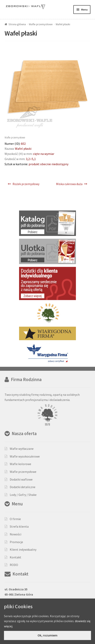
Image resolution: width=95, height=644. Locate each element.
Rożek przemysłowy (26, 184)
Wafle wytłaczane (22, 449)
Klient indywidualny (23, 549)
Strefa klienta (19, 526)
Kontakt (16, 557)
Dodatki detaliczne (23, 487)
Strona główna (17, 24)
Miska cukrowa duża (69, 184)
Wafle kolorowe (20, 464)
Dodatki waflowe (21, 479)
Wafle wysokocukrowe (25, 456)
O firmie (15, 519)
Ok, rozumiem (47, 635)
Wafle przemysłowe (41, 24)
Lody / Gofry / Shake (23, 495)
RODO (14, 565)
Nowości (16, 534)
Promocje (16, 542)
